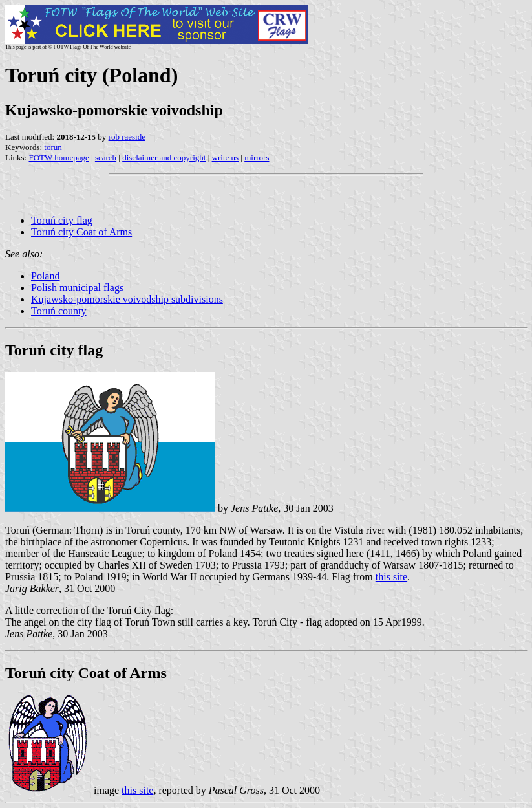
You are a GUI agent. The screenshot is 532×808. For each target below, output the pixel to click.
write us (226, 158)
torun (53, 147)
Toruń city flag (62, 220)
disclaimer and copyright (164, 158)
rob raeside (127, 137)
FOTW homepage (59, 158)
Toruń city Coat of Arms (81, 232)
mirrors (257, 158)
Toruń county (59, 311)
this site (391, 577)
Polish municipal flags (77, 288)
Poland (45, 276)
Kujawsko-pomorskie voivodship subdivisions (127, 299)
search (106, 158)
